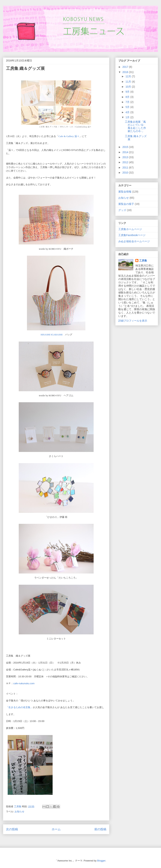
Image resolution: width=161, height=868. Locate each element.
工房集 (143, 261)
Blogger (101, 861)
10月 (129, 87)
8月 (128, 97)
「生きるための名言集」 (19, 707)
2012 (126, 162)
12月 (129, 76)
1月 (128, 117)
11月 (129, 82)
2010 (126, 173)
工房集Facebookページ (132, 235)
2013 (126, 157)
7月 (128, 102)
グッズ (122, 210)
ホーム (56, 829)
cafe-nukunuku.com (24, 683)
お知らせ (19, 812)
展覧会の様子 (126, 204)
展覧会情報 (125, 192)
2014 (126, 152)
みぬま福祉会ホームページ (134, 241)
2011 (126, 168)
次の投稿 (12, 829)
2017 (126, 67)
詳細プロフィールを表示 (133, 321)
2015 (126, 147)
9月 (128, 92)
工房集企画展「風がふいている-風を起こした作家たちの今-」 (135, 126)
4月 (128, 112)
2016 (126, 72)
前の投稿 (100, 829)
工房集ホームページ (130, 229)
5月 (128, 107)
